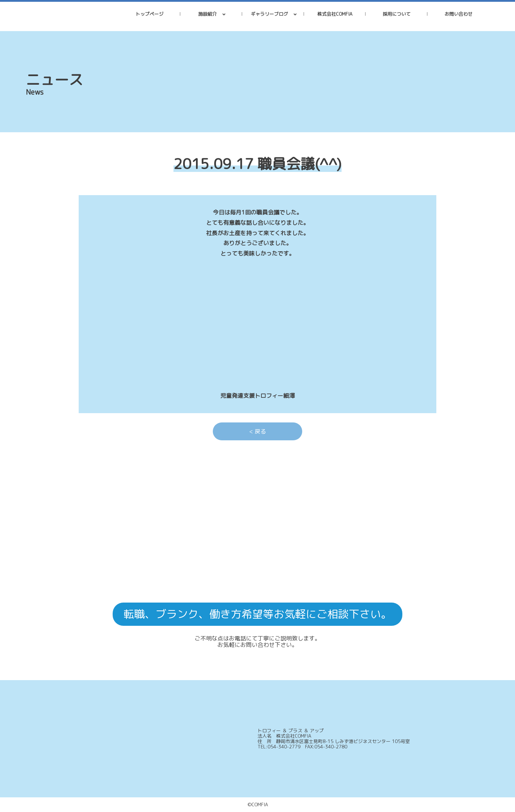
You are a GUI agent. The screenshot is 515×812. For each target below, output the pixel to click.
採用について (397, 14)
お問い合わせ (458, 14)
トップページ (149, 14)
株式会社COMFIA (335, 14)
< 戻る (258, 431)
